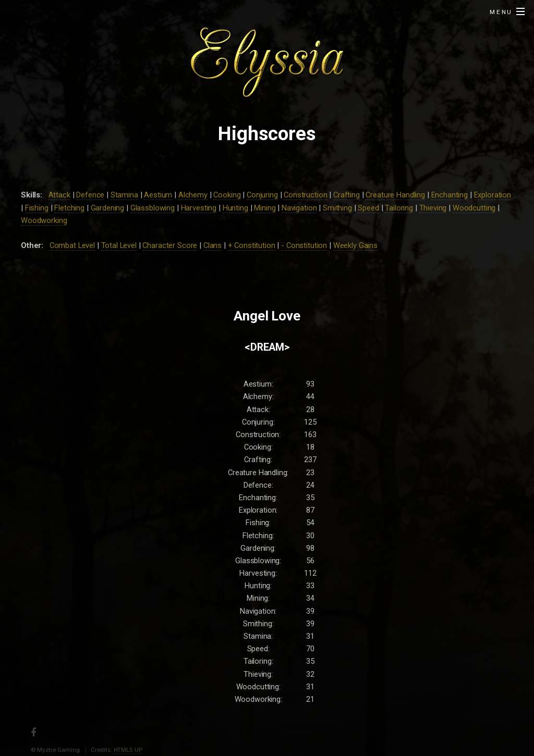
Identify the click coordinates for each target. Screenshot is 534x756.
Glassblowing (153, 208)
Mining (265, 208)
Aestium (158, 195)
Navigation (299, 208)
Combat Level (72, 245)
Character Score (170, 245)
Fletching (69, 208)
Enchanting (450, 195)
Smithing (337, 208)
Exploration (493, 195)
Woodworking (44, 220)
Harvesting (199, 208)
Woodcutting (474, 208)
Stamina (124, 195)
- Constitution (304, 245)
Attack (59, 195)
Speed (368, 208)
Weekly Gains (355, 245)
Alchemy (193, 195)
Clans (213, 245)
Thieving (433, 208)
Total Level (119, 245)
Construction (305, 195)
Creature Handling (395, 195)
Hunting (235, 208)
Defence (90, 195)
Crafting (347, 195)
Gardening (108, 208)
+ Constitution (252, 245)
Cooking (227, 195)
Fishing (37, 208)
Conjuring (262, 195)
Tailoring (399, 208)
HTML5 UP (128, 750)
